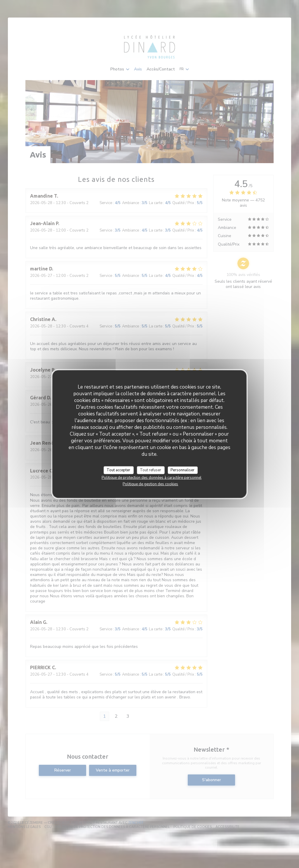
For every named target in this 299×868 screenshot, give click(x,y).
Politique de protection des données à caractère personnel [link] (152, 478)
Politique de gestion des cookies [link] (150, 484)
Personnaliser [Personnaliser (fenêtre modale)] (182, 470)
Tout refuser (151, 470)
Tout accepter (118, 470)
